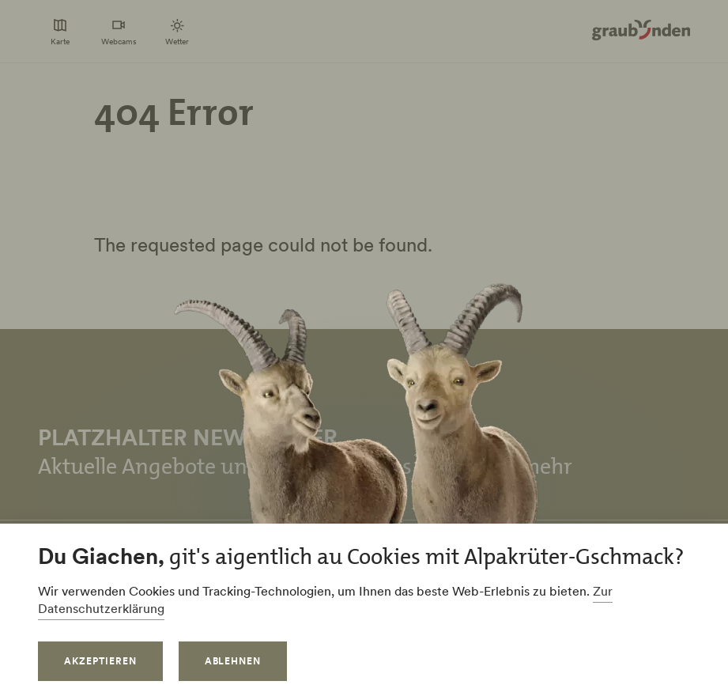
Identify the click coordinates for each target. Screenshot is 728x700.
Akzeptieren (100, 661)
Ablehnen (233, 661)
